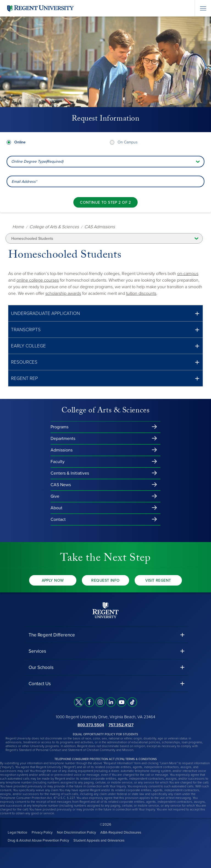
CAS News (61, 485)
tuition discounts (141, 293)
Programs (59, 427)
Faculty (58, 462)
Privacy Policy (42, 832)
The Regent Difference (52, 635)
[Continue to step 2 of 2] (105, 202)
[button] (105, 313)
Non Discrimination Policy (76, 832)
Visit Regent (158, 580)
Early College (28, 346)
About (56, 508)
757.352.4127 (121, 725)
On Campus (127, 142)
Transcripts (26, 330)
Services (37, 651)
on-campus (188, 274)
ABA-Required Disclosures (121, 832)
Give (55, 496)
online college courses (38, 280)
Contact (58, 519)
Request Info (105, 580)
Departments (63, 439)
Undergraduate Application (45, 313)
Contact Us (40, 684)
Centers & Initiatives (70, 473)
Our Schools (41, 667)
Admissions (62, 450)
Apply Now (53, 580)
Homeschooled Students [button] (32, 239)
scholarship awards (63, 293)
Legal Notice (17, 832)
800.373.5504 (91, 725)
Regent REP (24, 378)
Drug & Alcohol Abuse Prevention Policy (38, 840)
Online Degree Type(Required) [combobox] (37, 161)
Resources (24, 362)
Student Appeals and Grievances (99, 840)
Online (20, 142)
